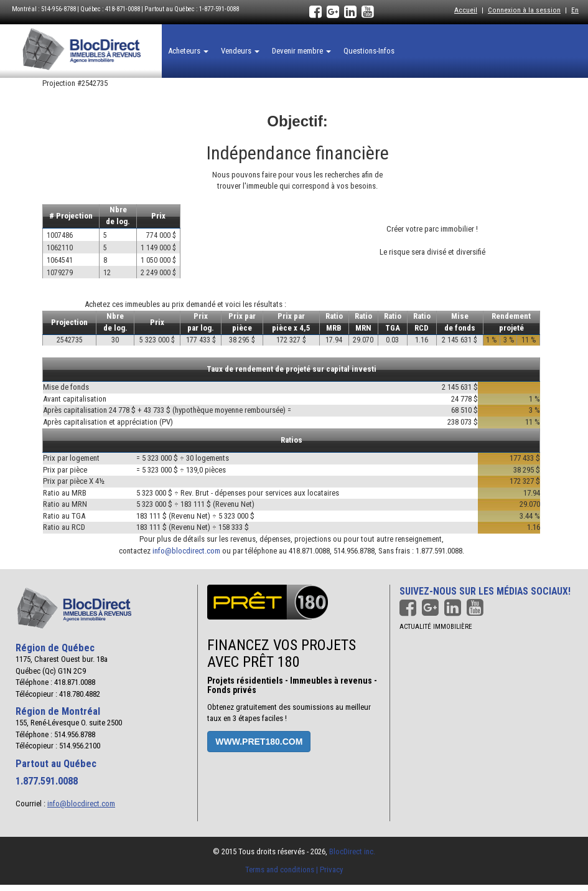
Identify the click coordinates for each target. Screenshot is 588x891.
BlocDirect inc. (352, 851)
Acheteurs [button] (188, 51)
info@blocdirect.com (186, 551)
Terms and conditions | (282, 870)
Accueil (466, 10)
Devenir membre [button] (301, 51)
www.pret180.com (259, 742)
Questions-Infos (369, 51)
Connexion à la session (524, 10)
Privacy (331, 870)
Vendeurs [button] (240, 51)
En (575, 10)
